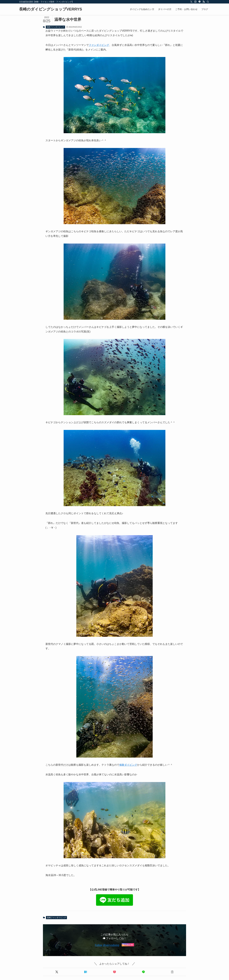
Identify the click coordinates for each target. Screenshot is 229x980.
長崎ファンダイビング (55, 27)
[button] (57, 972)
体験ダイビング (128, 765)
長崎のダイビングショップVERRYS (51, 9)
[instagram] (195, 2)
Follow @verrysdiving (107, 945)
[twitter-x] (191, 2)
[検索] (208, 2)
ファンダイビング (99, 45)
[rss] (204, 2)
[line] (200, 2)
